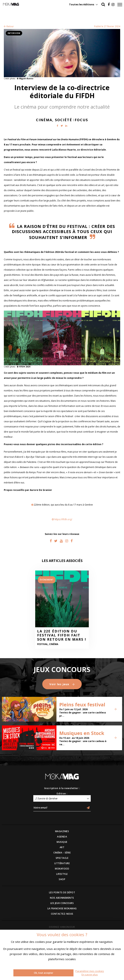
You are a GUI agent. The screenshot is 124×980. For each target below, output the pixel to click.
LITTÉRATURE (62, 863)
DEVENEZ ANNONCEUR (62, 927)
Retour (9, 26)
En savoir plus (90, 974)
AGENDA (62, 837)
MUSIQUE (62, 842)
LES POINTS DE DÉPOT (62, 892)
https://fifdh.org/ (63, 519)
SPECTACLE (62, 858)
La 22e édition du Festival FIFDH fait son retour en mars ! (62, 635)
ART (62, 847)
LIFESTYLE (62, 874)
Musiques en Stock (82, 733)
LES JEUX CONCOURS (62, 903)
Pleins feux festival (82, 704)
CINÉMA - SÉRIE (62, 853)
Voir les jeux (62, 684)
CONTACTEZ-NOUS (62, 914)
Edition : (62, 793)
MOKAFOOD (62, 869)
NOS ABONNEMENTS (62, 898)
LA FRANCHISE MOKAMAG (62, 908)
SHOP (62, 879)
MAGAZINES (62, 831)
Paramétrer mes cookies (90, 971)
